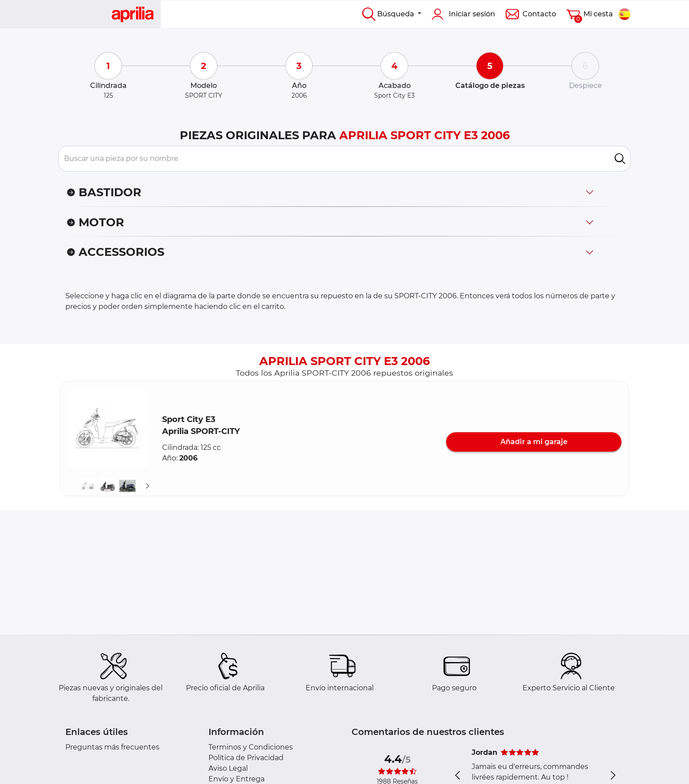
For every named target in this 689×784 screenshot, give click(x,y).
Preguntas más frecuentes (112, 747)
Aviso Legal (228, 768)
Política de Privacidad (246, 758)
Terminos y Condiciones (251, 747)
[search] (620, 159)
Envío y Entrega (237, 779)
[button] (108, 429)
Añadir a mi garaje (534, 442)
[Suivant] (148, 486)
